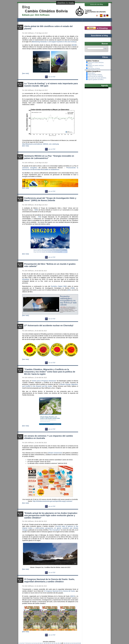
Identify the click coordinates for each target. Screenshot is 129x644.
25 (58, 643)
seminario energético (30, 168)
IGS (39, 217)
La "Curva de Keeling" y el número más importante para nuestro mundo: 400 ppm (51, 85)
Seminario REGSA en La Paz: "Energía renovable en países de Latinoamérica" (49, 157)
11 (31, 643)
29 (66, 643)
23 (54, 643)
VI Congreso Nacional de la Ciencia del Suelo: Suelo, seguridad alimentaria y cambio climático (49, 580)
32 (72, 643)
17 (43, 643)
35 (78, 643)
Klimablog (26, 279)
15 (39, 643)
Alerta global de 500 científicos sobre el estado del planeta (48, 27)
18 (45, 643)
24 (56, 643)
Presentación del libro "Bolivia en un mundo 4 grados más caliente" (50, 265)
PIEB (73, 288)
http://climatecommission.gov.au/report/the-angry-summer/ (53, 501)
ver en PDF (50, 77)
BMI (69, 290)
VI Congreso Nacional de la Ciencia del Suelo (59, 591)
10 (29, 643)
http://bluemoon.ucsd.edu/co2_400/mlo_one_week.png (40, 144)
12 (33, 643)
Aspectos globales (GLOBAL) (96, 80)
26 (60, 643)
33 (74, 643)
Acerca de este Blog (96, 4)
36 (80, 643)
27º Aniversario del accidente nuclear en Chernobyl (49, 325)
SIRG (36, 210)
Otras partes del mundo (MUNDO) (97, 78)
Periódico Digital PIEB (59, 286)
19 (47, 643)
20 (49, 643)
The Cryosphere (55, 530)
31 (70, 643)
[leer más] (25, 73)
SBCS (73, 596)
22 (53, 643)
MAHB (74, 45)
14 (37, 643)
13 (35, 643)
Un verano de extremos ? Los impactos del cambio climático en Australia (49, 437)
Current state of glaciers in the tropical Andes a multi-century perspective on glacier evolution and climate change (50, 528)
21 (50, 643)
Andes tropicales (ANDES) (95, 75)
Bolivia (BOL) (91, 73)
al (102, 28)
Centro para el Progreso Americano (44, 381)
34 (76, 643)
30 (68, 643)
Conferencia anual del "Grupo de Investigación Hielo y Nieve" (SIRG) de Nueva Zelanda (50, 199)
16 (41, 643)
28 (64, 643)
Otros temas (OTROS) (94, 69)
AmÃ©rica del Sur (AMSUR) (95, 76)
